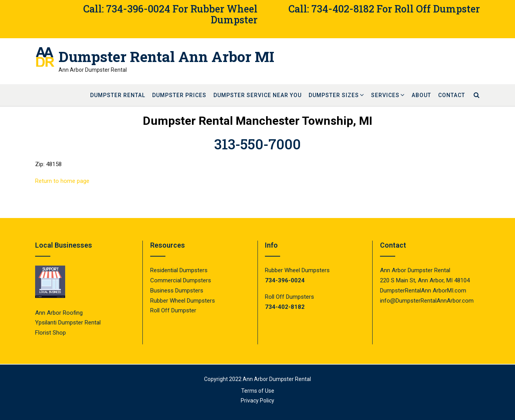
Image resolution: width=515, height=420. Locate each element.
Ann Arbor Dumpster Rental (277, 379)
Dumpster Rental (118, 95)
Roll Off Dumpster (173, 310)
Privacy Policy (257, 401)
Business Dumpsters (177, 291)
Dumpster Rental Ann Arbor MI (166, 57)
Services (385, 95)
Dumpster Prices (179, 95)
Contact (452, 95)
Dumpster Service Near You (257, 95)
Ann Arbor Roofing (59, 313)
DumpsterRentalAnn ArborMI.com (423, 291)
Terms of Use (258, 391)
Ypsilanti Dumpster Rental (68, 323)
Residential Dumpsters (179, 270)
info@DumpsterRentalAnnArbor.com (427, 301)
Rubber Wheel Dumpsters (183, 301)
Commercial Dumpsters (181, 280)
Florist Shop (51, 333)
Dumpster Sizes (334, 95)
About (421, 95)
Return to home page (62, 181)
